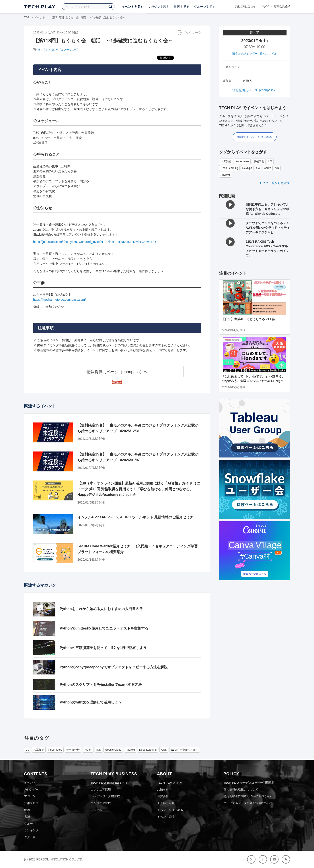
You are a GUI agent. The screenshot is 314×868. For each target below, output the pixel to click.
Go (258, 168)
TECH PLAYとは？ (169, 783)
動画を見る (182, 7)
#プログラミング (67, 50)
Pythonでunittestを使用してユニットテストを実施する (104, 628)
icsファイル (268, 54)
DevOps (247, 168)
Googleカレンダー (245, 54)
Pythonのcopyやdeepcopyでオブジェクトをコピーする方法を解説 (114, 667)
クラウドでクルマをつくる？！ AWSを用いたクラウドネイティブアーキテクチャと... (268, 228)
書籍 (27, 817)
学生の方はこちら (245, 6)
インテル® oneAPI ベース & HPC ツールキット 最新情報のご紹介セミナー (137, 517)
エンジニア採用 (101, 790)
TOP (27, 17)
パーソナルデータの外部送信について (248, 803)
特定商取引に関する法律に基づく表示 (248, 796)
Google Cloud (113, 750)
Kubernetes (242, 161)
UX (270, 161)
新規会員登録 (282, 6)
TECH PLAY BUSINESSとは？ (110, 783)
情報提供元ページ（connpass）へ (117, 372)
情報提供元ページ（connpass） (255, 90)
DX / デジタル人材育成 (105, 796)
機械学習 (259, 161)
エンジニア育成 (101, 803)
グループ (30, 824)
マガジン (30, 796)
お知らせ (163, 790)
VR (277, 168)
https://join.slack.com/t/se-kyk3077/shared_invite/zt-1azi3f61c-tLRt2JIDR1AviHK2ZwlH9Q (95, 242)
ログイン (267, 6)
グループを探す (205, 7)
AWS (164, 750)
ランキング (31, 830)
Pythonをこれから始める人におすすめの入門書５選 (101, 609)
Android (225, 175)
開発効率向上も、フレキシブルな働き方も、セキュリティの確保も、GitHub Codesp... (267, 209)
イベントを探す (133, 7)
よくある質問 (166, 803)
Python (88, 750)
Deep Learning (229, 168)
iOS (99, 750)
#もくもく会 (46, 50)
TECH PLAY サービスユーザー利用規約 (249, 783)
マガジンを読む (159, 7)
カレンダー (31, 790)
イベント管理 (166, 817)
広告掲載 (96, 810)
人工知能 (226, 161)
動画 (27, 810)
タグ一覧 (30, 837)
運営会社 (163, 796)
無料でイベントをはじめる (255, 137)
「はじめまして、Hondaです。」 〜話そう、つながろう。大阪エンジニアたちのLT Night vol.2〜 (253, 381)
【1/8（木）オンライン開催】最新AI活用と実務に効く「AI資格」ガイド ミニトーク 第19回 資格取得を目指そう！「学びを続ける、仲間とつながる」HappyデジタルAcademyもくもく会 (139, 489)
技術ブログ (31, 803)
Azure (268, 168)
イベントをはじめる (170, 810)
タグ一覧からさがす (275, 183)
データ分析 (73, 750)
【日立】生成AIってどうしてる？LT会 (248, 319)
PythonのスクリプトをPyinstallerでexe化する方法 (101, 685)
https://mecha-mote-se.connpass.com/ (59, 300)
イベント (40, 17)
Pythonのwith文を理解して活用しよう (91, 702)
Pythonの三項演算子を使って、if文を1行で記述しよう (103, 648)
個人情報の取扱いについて (241, 790)
